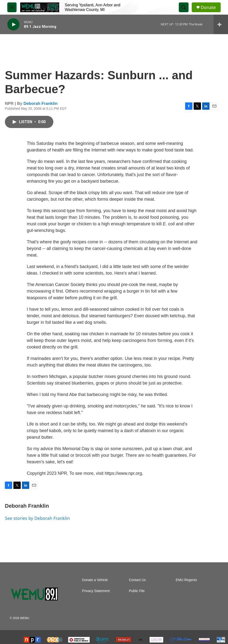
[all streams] (221, 24)
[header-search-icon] (184, 7)
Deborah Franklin (41, 104)
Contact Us (137, 580)
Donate (208, 7)
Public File (137, 591)
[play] (13, 25)
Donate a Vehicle (95, 580)
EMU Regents (186, 580)
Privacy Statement (96, 591)
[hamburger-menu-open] (12, 7)
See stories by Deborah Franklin (37, 518)
